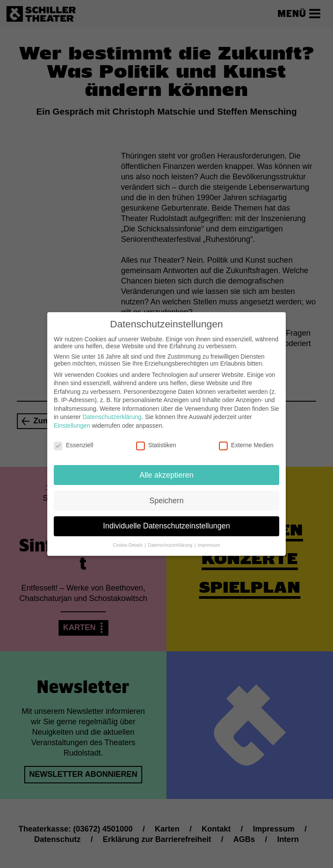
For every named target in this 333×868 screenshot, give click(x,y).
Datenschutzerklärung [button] (171, 539)
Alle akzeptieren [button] (167, 469)
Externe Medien (246, 439)
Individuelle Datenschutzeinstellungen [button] (167, 520)
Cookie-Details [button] (128, 539)
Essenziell (73, 439)
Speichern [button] (167, 495)
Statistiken (156, 439)
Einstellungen (72, 419)
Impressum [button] (209, 539)
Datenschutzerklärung (112, 411)
